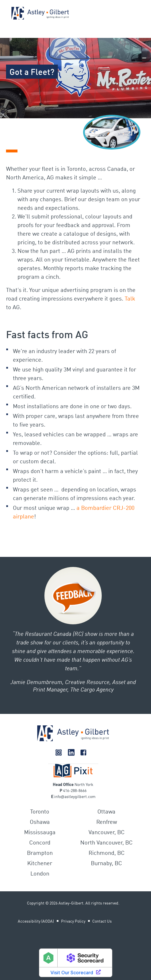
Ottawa (106, 812)
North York (84, 785)
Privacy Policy (73, 921)
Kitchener (40, 864)
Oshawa (40, 822)
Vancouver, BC (107, 833)
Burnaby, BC (106, 864)
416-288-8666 (75, 791)
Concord (40, 843)
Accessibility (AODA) (36, 921)
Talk (130, 299)
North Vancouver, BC (106, 843)
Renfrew (107, 822)
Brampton (40, 853)
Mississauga (40, 833)
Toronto (40, 812)
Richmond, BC (107, 853)
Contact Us (102, 921)
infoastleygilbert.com (75, 797)
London (40, 874)
